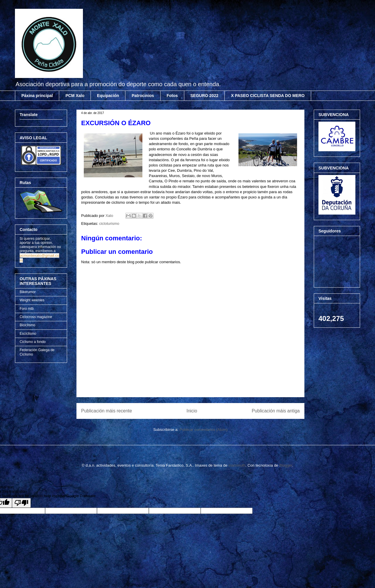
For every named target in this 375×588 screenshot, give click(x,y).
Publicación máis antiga (276, 411)
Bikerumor (28, 292)
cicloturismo (109, 224)
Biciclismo (27, 325)
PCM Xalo (75, 96)
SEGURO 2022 (204, 96)
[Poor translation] (21, 503)
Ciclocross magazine (36, 317)
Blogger (286, 465)
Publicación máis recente (106, 411)
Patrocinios (143, 96)
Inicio (192, 411)
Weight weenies (32, 300)
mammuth (237, 465)
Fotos (172, 96)
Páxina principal (37, 96)
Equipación (108, 96)
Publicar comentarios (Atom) (204, 430)
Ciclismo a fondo (33, 342)
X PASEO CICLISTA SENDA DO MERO (268, 96)
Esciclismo (28, 334)
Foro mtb (27, 309)
